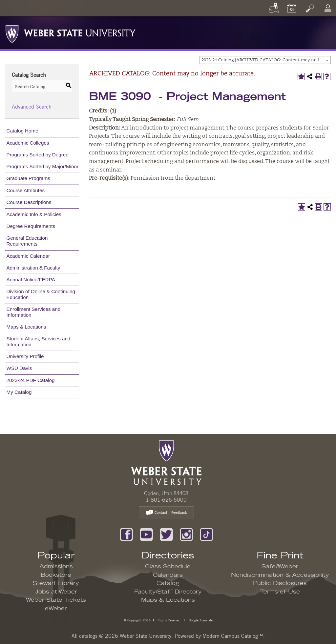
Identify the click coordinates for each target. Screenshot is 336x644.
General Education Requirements (27, 241)
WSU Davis (19, 368)
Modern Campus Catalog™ (233, 636)
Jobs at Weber (56, 592)
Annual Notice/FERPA (31, 280)
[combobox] (265, 60)
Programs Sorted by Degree (38, 155)
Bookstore (56, 575)
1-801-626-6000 (166, 500)
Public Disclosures (280, 583)
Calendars (168, 575)
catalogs (88, 636)
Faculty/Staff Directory (168, 592)
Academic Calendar (28, 256)
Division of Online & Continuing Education (41, 294)
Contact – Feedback (166, 513)
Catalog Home (22, 131)
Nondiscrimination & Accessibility (280, 575)
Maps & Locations (26, 327)
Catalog (168, 583)
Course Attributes (26, 190)
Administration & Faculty (33, 268)
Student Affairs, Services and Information (39, 342)
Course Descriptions (29, 202)
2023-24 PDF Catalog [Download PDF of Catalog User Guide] (31, 380)
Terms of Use (280, 592)
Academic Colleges (28, 143)
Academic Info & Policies (34, 214)
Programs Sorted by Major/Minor (42, 166)
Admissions (56, 567)
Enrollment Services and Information (34, 312)
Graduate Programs (28, 178)
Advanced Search (32, 107)
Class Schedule (168, 567)
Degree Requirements (31, 226)
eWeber (56, 609)
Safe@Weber (280, 567)
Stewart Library (56, 583)
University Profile (25, 356)
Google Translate (200, 620)
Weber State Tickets (56, 600)
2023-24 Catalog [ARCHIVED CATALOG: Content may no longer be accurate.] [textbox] (266, 60)
